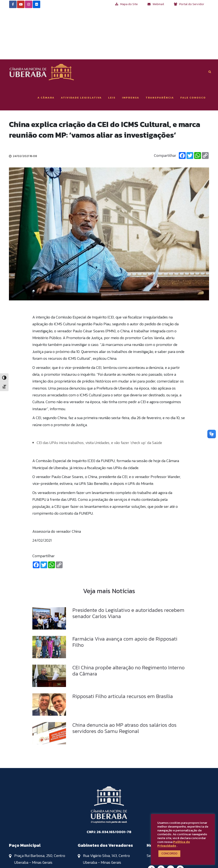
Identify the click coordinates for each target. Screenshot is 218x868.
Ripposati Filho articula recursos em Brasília (123, 645)
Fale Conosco (193, 47)
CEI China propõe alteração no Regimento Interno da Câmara (128, 620)
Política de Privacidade (174, 844)
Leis (112, 47)
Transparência (160, 47)
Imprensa (131, 47)
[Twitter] (190, 105)
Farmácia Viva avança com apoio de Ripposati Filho (125, 591)
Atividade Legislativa (81, 47)
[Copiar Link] (205, 105)
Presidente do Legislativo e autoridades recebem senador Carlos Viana (128, 562)
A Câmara (46, 47)
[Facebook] (182, 105)
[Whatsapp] (198, 105)
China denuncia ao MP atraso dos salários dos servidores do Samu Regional (124, 677)
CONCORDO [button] (169, 853)
